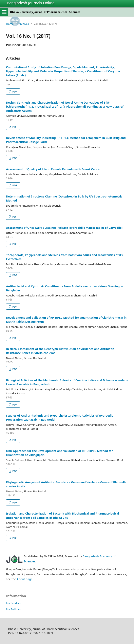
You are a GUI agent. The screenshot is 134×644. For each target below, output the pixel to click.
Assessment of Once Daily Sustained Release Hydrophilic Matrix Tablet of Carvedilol (64, 228)
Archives (24, 24)
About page (25, 579)
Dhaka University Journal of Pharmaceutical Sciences (45, 12)
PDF (14, 91)
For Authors (13, 609)
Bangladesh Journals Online (31, 3)
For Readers (13, 603)
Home (10, 24)
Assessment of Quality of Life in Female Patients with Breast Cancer (53, 169)
